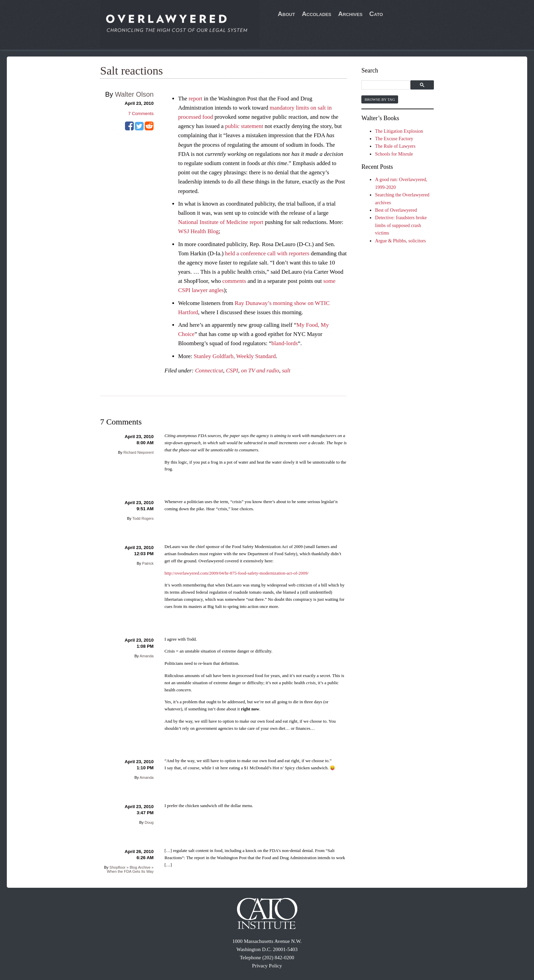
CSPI (232, 371)
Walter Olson (134, 94)
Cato (376, 14)
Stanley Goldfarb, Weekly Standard (235, 356)
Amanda (147, 656)
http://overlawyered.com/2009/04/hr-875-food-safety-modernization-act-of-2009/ (237, 573)
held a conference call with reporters (267, 253)
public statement (244, 126)
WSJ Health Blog (198, 231)
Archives (350, 14)
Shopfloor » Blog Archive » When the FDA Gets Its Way (130, 869)
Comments (141, 114)
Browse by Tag (380, 99)
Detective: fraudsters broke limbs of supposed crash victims (401, 225)
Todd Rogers (143, 518)
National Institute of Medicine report (221, 222)
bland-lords (285, 343)
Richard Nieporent (138, 452)
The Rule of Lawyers (395, 146)
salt (286, 371)
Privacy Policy (267, 966)
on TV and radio (260, 371)
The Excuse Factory (394, 139)
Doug (149, 822)
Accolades (317, 14)
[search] (386, 85)
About (287, 14)
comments (234, 281)
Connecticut (209, 371)
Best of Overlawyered (396, 210)
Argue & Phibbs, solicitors (400, 241)
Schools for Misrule (394, 154)
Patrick (148, 563)
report (196, 99)
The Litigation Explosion (399, 131)
